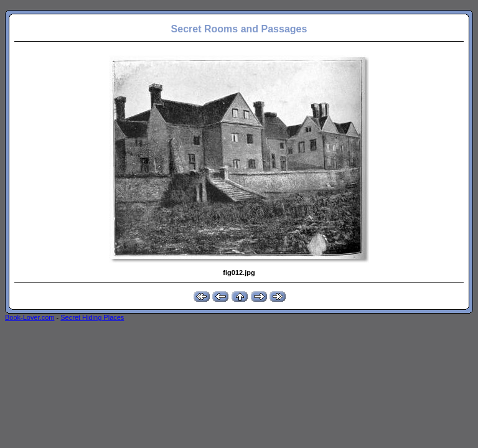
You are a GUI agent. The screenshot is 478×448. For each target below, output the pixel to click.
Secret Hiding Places (92, 317)
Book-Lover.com (30, 317)
